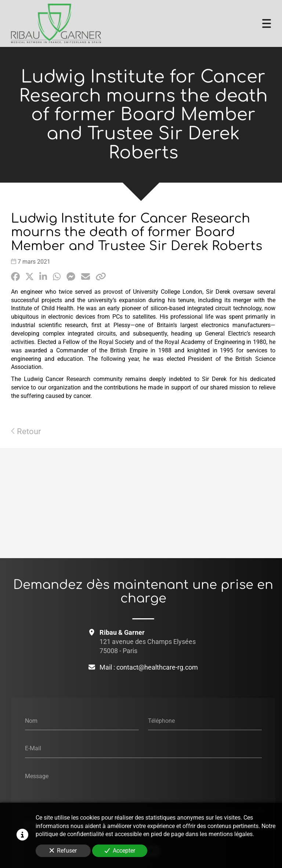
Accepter (120, 851)
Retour (26, 431)
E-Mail (33, 748)
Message (37, 776)
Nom (31, 720)
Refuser (63, 851)
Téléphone (161, 720)
